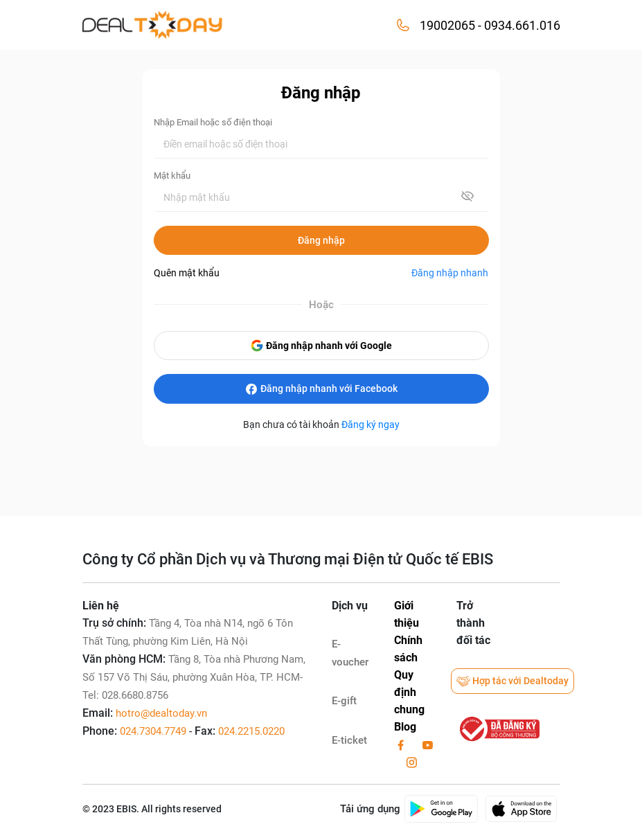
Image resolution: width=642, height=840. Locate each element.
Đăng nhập (321, 240)
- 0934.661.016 (518, 25)
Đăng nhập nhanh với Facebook (321, 389)
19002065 (447, 25)
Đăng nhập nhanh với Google (321, 346)
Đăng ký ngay (371, 425)
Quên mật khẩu (187, 273)
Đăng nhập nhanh (450, 273)
